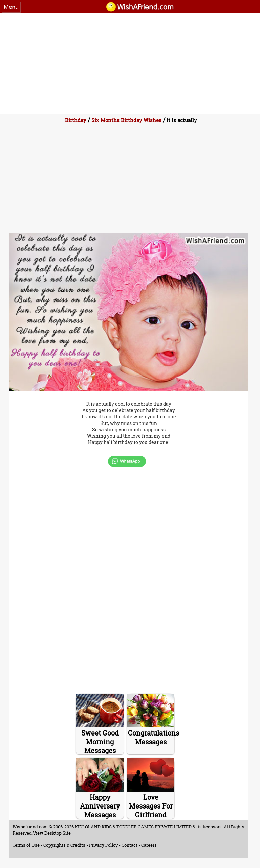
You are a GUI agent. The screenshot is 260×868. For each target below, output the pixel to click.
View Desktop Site (52, 833)
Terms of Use (26, 845)
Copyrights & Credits (64, 845)
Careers (149, 845)
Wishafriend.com (30, 827)
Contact (129, 845)
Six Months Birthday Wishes (126, 120)
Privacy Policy (103, 845)
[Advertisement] (130, 63)
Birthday (76, 120)
